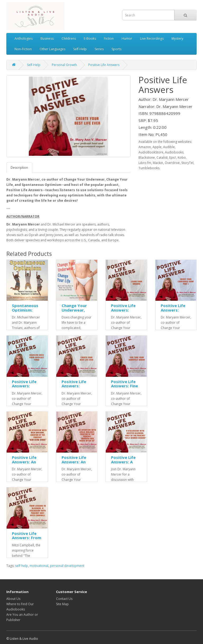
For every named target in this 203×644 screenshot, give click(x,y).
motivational (39, 566)
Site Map (62, 604)
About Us (13, 599)
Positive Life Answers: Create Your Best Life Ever (75, 388)
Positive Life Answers (104, 65)
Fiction (109, 38)
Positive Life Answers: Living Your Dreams (123, 312)
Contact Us (64, 599)
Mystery (177, 38)
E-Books (90, 38)
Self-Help (80, 49)
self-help (22, 566)
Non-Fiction (23, 49)
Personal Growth (64, 65)
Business (47, 38)
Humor (127, 38)
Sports (116, 49)
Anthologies (24, 38)
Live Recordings (152, 38)
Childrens (69, 38)
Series (99, 49)
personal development (67, 566)
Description (19, 168)
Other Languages (52, 49)
